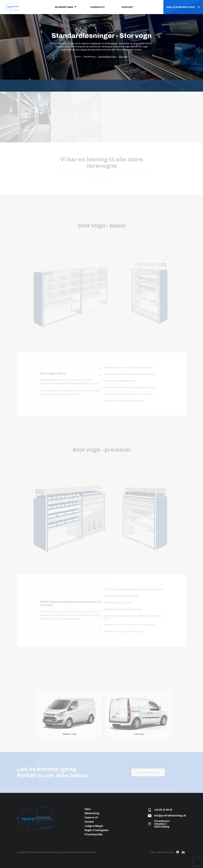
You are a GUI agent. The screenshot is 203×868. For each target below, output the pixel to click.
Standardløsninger (107, 57)
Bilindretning (92, 813)
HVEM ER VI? (98, 7)
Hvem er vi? (91, 818)
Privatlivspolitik (94, 834)
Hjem (88, 809)
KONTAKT (128, 7)
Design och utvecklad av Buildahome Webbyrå (73, 852)
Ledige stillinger (94, 826)
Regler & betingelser (97, 830)
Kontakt (89, 822)
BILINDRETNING (64, 7)
